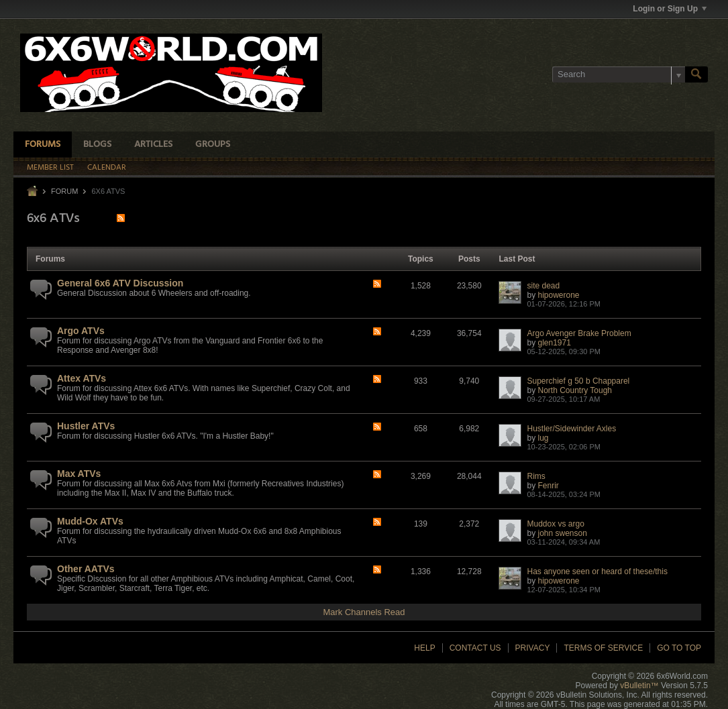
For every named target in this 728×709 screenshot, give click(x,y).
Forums (43, 145)
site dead (543, 286)
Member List (50, 168)
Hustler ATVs (86, 426)
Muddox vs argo (555, 524)
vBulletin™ (639, 686)
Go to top (679, 648)
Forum (64, 191)
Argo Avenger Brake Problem (579, 333)
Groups (213, 145)
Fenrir (549, 486)
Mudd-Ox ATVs (90, 521)
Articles (153, 145)
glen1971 (555, 343)
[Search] (619, 74)
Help (424, 648)
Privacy (533, 648)
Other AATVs (86, 569)
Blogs (97, 145)
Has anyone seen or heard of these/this (597, 571)
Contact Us (475, 648)
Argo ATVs (81, 331)
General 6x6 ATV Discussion (120, 283)
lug (543, 438)
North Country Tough (575, 390)
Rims (536, 476)
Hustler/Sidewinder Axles (571, 429)
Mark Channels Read (364, 612)
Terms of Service (603, 648)
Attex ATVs (82, 378)
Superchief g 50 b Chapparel (578, 381)
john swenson (563, 533)
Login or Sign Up (670, 9)
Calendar (107, 168)
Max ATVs (79, 474)
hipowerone (559, 295)
